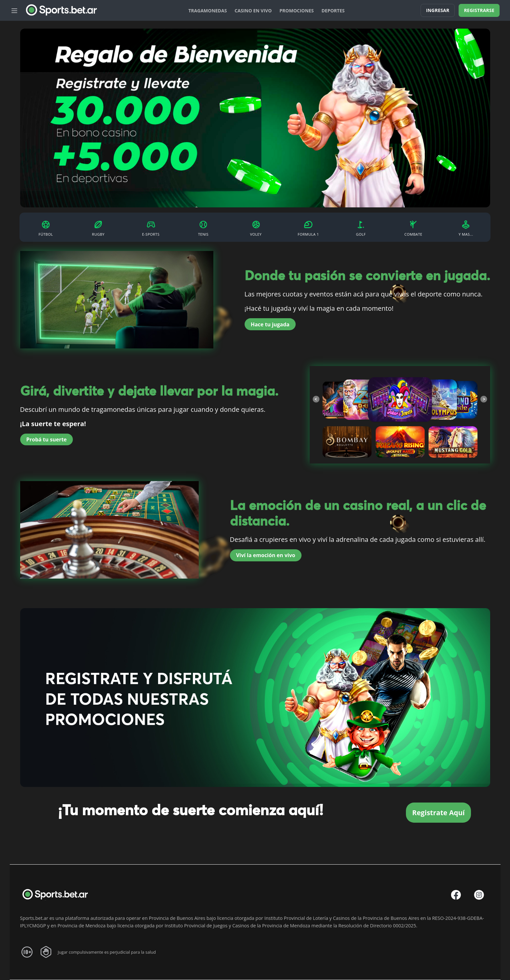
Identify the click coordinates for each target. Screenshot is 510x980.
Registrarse (479, 10)
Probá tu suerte (47, 439)
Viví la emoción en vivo (266, 555)
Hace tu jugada (270, 324)
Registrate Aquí (438, 812)
